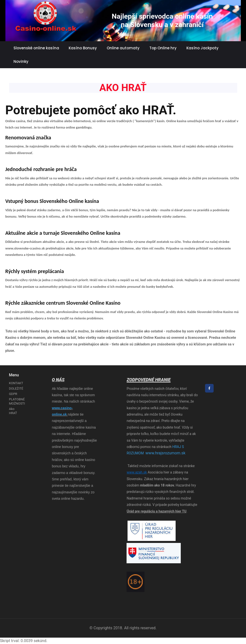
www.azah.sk (137, 472)
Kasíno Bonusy (83, 48)
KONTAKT (16, 383)
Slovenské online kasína (36, 48)
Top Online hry (163, 48)
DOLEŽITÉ (16, 388)
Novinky (21, 61)
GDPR (13, 394)
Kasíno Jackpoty (202, 48)
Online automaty (123, 48)
